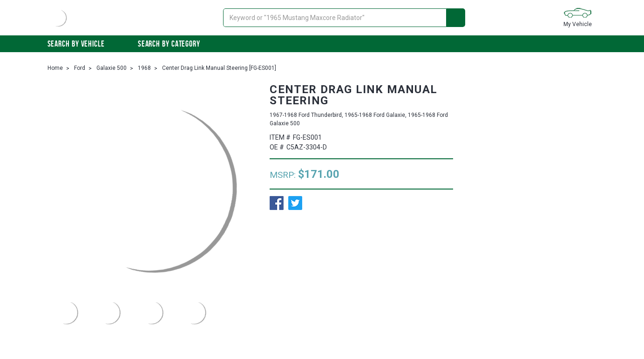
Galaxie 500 (112, 68)
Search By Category (174, 44)
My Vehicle (578, 17)
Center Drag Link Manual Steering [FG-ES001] (219, 68)
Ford (80, 68)
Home (55, 68)
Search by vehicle (81, 44)
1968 (144, 68)
